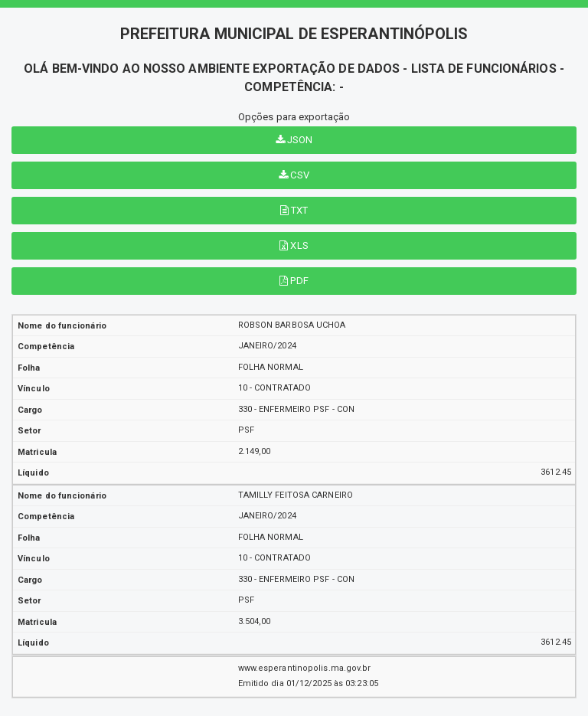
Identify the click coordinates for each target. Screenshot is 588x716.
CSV (294, 175)
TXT (294, 210)
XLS (294, 245)
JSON (294, 140)
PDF (294, 281)
